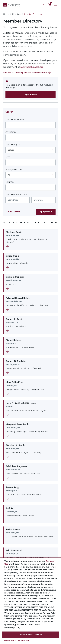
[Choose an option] (30, 150)
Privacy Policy (10, 640)
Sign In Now (31, 94)
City (8, 157)
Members (17, 14)
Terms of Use (23, 640)
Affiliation (11, 132)
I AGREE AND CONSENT (30, 635)
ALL (5, 223)
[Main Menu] (56, 5)
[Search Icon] (45, 5)
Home (6, 14)
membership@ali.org (32, 67)
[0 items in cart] (50, 5)
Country (10, 182)
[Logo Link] (11, 5)
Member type (13, 144)
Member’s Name (15, 120)
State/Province (14, 169)
